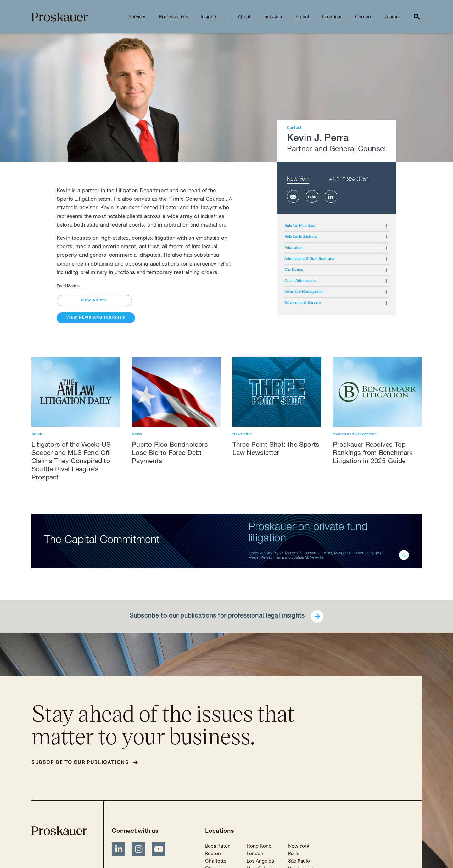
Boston (213, 853)
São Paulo (299, 861)
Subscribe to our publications (80, 762)
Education (294, 248)
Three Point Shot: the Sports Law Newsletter (276, 449)
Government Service (303, 303)
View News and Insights (96, 318)
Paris (294, 853)
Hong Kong (259, 846)
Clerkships (294, 270)
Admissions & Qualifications (309, 259)
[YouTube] (159, 850)
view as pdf (95, 301)
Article (37, 434)
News (137, 434)
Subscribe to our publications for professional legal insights (217, 616)
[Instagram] (139, 850)
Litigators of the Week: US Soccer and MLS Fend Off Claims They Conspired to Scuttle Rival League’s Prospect (71, 462)
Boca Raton (218, 846)
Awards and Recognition (355, 434)
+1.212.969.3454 (349, 180)
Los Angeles (260, 861)
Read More (68, 286)
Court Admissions (300, 281)
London (255, 853)
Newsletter (242, 434)
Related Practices (300, 226)
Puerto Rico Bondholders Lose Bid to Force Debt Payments (170, 454)
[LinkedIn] (119, 850)
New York (298, 179)
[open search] (417, 17)
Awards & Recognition (304, 292)
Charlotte (216, 861)
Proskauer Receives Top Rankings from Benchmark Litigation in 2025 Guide (373, 454)
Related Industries (301, 237)
